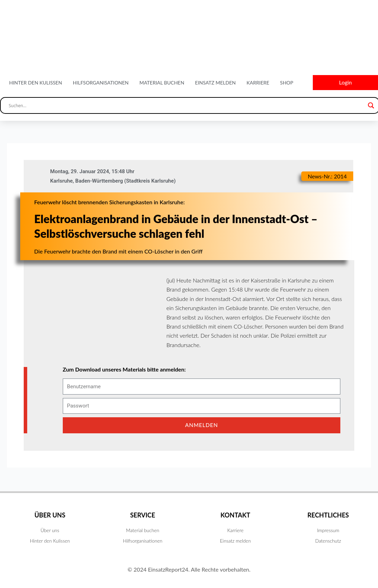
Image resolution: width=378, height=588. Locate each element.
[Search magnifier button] (371, 106)
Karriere (258, 83)
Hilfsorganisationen (101, 83)
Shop (287, 83)
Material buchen (162, 83)
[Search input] (187, 106)
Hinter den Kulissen (36, 83)
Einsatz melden (215, 83)
